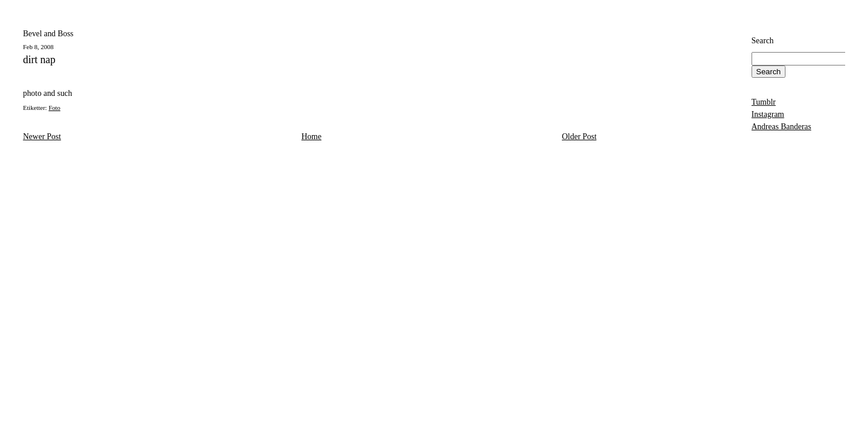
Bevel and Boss (48, 34)
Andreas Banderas (781, 127)
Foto (54, 108)
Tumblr (764, 102)
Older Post (579, 137)
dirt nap (39, 60)
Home (311, 137)
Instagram (768, 114)
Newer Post (42, 137)
